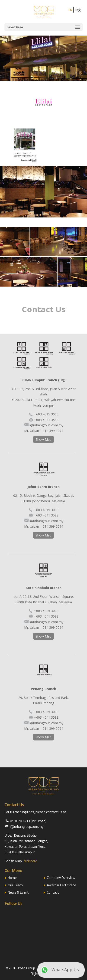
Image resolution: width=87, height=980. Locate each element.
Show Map (43, 439)
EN (70, 10)
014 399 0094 (53, 431)
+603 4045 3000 (46, 414)
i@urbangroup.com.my (46, 425)
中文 (78, 10)
